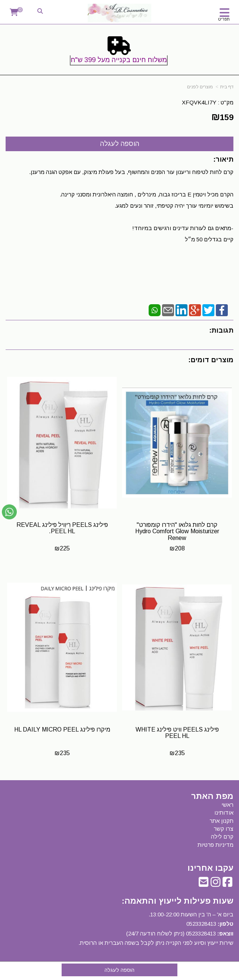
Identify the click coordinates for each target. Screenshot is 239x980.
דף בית (227, 87)
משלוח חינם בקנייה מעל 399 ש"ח (119, 60)
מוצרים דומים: (211, 360)
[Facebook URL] (227, 884)
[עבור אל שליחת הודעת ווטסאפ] (9, 512)
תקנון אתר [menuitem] (221, 821)
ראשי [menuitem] (227, 805)
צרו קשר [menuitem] (224, 829)
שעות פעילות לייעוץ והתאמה (179, 901)
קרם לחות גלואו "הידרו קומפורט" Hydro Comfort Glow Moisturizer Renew (177, 531)
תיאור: (223, 159)
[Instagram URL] (215, 884)
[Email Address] (204, 884)
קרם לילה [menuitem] (222, 836)
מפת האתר (212, 796)
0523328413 (201, 924)
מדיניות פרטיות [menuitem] (215, 845)
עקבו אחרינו (210, 868)
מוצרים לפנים (200, 87)
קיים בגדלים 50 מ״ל (209, 239)
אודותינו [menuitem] (224, 813)
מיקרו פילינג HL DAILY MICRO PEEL (62, 729)
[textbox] (119, 52)
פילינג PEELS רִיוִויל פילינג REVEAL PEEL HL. (62, 528)
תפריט (224, 19)
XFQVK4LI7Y (199, 102)
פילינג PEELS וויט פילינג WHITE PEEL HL (177, 733)
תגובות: (221, 330)
